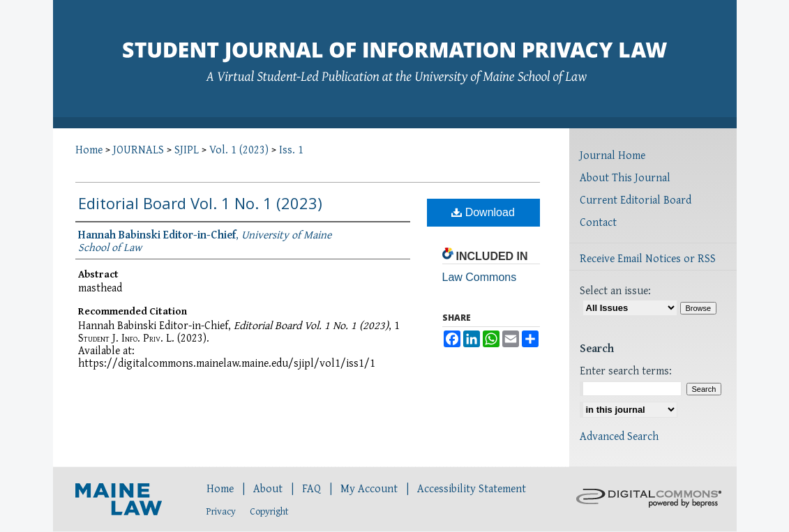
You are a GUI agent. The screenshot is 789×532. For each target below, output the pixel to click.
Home (89, 149)
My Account (369, 488)
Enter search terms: (626, 370)
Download (483, 212)
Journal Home (613, 155)
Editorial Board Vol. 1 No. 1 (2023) (200, 203)
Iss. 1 (291, 149)
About (268, 488)
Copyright (269, 511)
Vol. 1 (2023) (239, 149)
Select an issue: (615, 290)
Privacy (221, 511)
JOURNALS (138, 149)
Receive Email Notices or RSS (648, 258)
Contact (598, 222)
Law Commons (480, 277)
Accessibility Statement (472, 488)
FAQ (311, 488)
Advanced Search (619, 436)
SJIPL (187, 149)
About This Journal (625, 177)
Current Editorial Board (636, 199)
